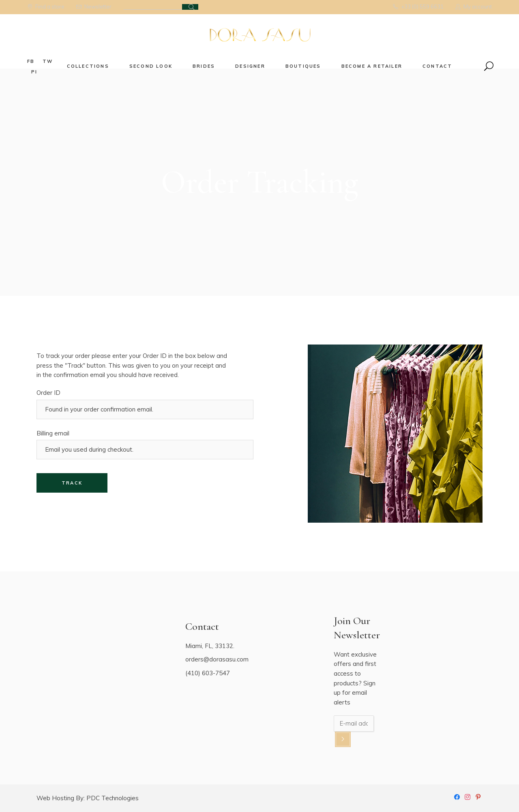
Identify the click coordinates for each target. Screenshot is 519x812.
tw (48, 61)
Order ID (48, 393)
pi (34, 72)
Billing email (53, 433)
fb (31, 61)
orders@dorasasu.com (217, 659)
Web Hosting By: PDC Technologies (88, 798)
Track (72, 483)
